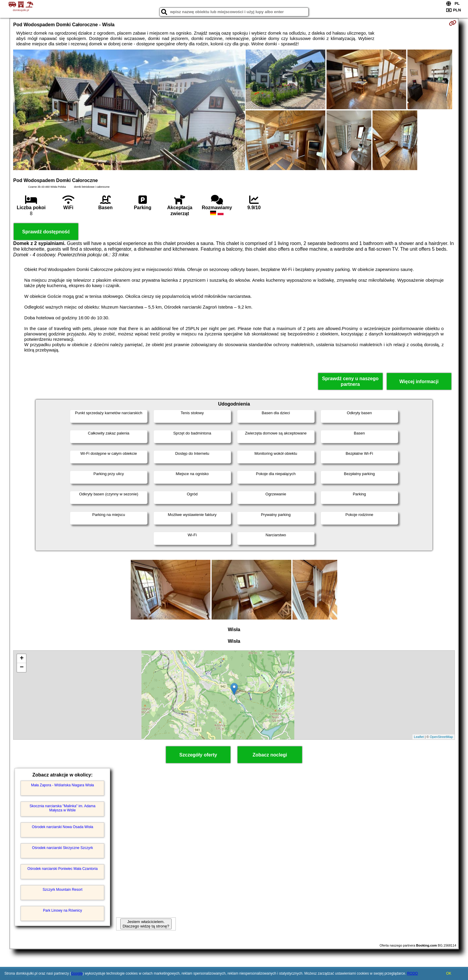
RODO (412, 973)
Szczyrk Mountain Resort (63, 890)
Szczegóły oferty (198, 755)
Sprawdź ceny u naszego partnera (350, 381)
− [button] (22, 668)
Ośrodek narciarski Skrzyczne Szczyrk (62, 848)
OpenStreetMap (441, 737)
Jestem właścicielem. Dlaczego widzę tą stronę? (146, 924)
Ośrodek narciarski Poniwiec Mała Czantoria (63, 869)
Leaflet (419, 737)
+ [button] (22, 659)
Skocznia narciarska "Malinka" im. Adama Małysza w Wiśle (63, 808)
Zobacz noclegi (270, 755)
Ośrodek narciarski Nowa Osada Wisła (63, 827)
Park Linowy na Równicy (63, 910)
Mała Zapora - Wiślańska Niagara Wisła (63, 785)
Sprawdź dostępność (46, 232)
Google (77, 973)
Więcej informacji (419, 382)
